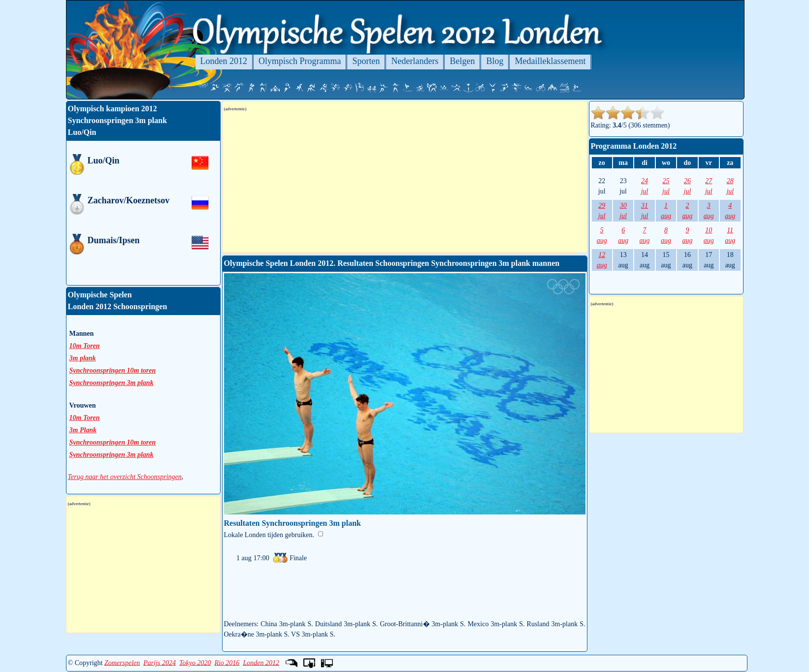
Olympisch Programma (300, 61)
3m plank (83, 358)
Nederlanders (415, 61)
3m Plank (83, 430)
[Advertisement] (405, 182)
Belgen (462, 61)
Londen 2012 (224, 61)
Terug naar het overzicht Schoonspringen (125, 477)
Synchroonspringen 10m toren (113, 370)
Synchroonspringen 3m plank (112, 383)
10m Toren (85, 346)
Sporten (366, 61)
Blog (495, 61)
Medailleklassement (550, 61)
